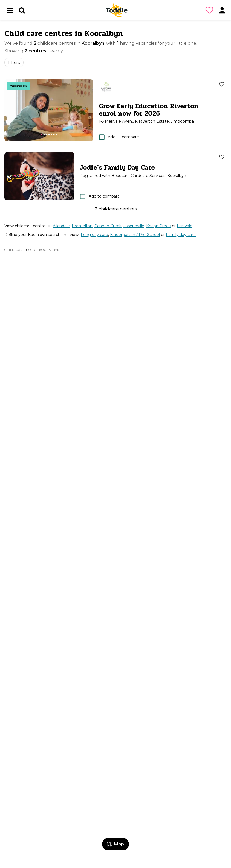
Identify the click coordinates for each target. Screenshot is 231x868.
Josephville (134, 226)
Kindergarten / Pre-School (135, 235)
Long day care (94, 235)
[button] (210, 10)
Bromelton (82, 226)
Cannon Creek (108, 226)
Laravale (185, 226)
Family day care (181, 235)
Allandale (61, 226)
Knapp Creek (158, 226)
